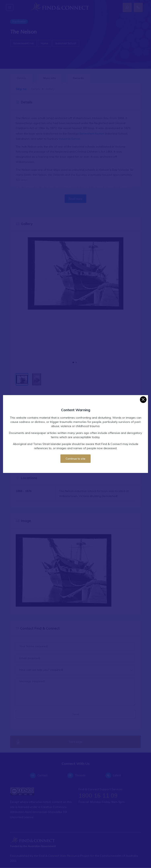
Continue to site (75, 459)
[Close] (143, 400)
